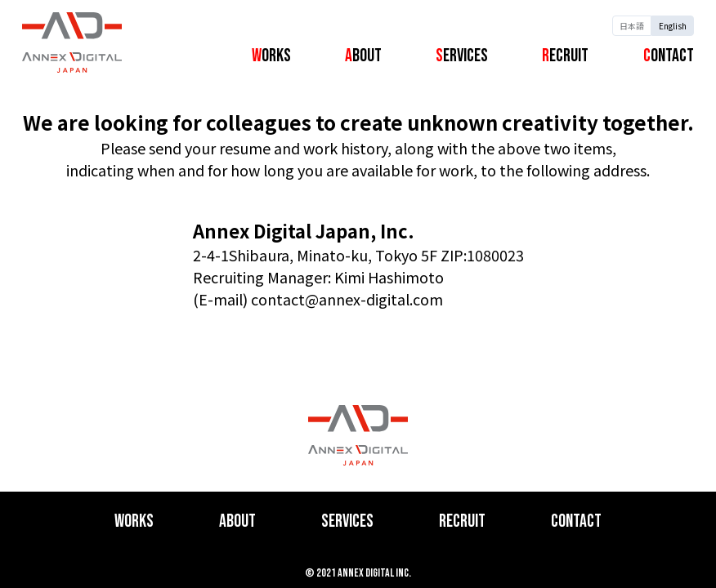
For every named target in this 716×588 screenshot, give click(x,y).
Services (462, 56)
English (673, 26)
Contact (669, 56)
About (363, 56)
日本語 (632, 26)
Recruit (565, 56)
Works (271, 56)
